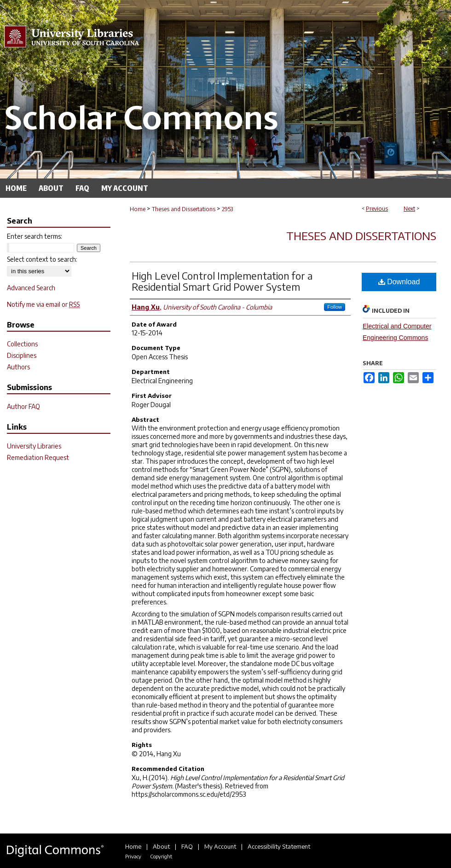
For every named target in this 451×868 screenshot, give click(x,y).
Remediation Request (38, 457)
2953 (227, 209)
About (161, 846)
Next (409, 209)
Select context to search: (42, 259)
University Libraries (34, 446)
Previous (377, 209)
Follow (335, 307)
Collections (22, 344)
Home (138, 209)
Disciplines (22, 355)
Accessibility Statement (279, 846)
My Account (220, 846)
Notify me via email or (43, 304)
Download (399, 282)
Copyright (161, 856)
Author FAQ (23, 406)
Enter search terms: (35, 236)
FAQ (187, 846)
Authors (18, 367)
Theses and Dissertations (184, 209)
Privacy (133, 856)
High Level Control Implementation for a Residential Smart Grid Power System (222, 281)
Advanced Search (31, 288)
